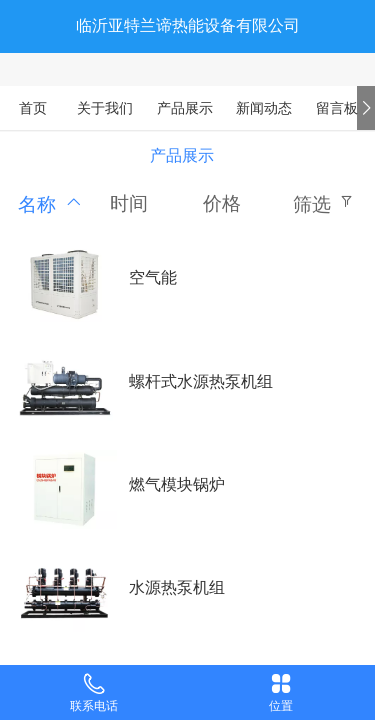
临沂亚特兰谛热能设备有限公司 (188, 25)
